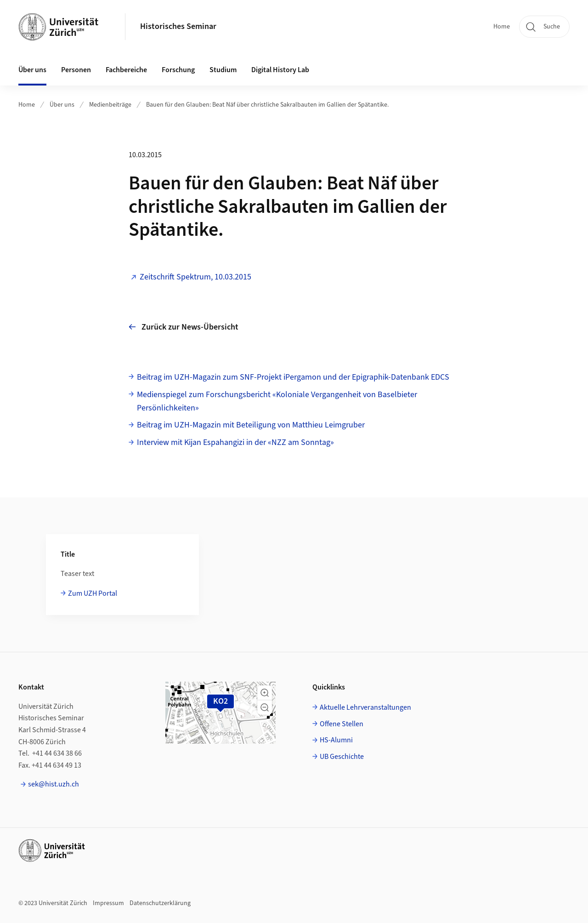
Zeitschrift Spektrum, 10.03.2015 (195, 277)
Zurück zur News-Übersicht (184, 327)
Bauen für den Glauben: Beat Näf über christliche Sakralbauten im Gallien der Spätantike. (267, 105)
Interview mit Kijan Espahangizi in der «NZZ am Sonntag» (235, 442)
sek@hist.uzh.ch (54, 784)
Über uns (62, 105)
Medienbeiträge (110, 105)
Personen (76, 70)
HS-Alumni (336, 740)
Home (502, 27)
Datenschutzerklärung (160, 903)
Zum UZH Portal (93, 593)
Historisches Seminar (178, 26)
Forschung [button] (178, 70)
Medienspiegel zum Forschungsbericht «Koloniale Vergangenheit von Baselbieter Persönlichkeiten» (277, 401)
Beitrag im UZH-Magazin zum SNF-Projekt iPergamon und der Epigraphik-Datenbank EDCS (293, 377)
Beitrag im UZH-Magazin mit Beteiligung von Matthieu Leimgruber (251, 425)
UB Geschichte (342, 757)
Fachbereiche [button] (126, 70)
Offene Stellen (342, 724)
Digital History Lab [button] (280, 70)
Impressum (108, 903)
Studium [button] (223, 70)
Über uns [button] (32, 70)
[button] (265, 693)
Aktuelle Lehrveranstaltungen (365, 707)
